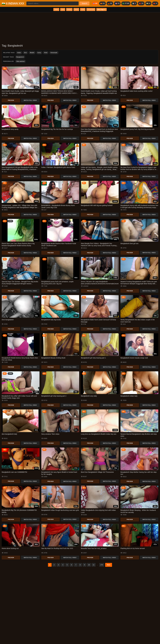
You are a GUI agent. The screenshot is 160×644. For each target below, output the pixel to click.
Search (84, 3)
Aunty (76, 10)
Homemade (93, 10)
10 (89, 565)
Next (109, 565)
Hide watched (20, 62)
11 (94, 565)
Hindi (83, 10)
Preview (11, 101)
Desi (60, 10)
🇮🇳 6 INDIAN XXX (13, 3)
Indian (52, 10)
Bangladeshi (20, 57)
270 (102, 565)
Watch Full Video (30, 101)
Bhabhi (67, 10)
